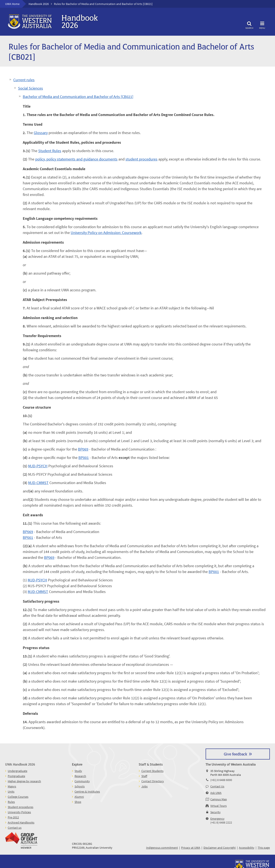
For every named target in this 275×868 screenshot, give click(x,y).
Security (215, 812)
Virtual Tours (218, 806)
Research (80, 776)
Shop (78, 802)
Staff (144, 776)
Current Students (152, 771)
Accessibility (247, 848)
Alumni (79, 797)
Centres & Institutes (87, 792)
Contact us (15, 828)
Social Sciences (31, 88)
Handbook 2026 (39, 4)
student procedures (141, 159)
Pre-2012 (13, 817)
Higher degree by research (24, 781)
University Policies (19, 812)
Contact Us (217, 786)
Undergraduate (18, 771)
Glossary (41, 133)
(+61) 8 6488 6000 (221, 780)
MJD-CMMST (38, 483)
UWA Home (12, 4)
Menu (262, 25)
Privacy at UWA (191, 848)
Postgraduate (16, 776)
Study (78, 771)
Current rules (24, 80)
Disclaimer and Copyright (220, 848)
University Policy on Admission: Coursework (106, 233)
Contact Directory (153, 781)
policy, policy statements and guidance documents (76, 159)
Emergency (217, 819)
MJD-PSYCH (38, 466)
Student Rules (50, 151)
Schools (80, 786)
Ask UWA (216, 793)
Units (11, 792)
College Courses (18, 797)
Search (249, 25)
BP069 (83, 449)
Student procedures (21, 807)
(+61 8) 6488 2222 (221, 822)
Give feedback (235, 754)
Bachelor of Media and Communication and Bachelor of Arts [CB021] (78, 97)
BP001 (84, 458)
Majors (12, 786)
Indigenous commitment (162, 848)
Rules (11, 802)
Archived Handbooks (21, 822)
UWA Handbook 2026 (20, 764)
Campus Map (219, 799)
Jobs (144, 786)
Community (82, 781)
